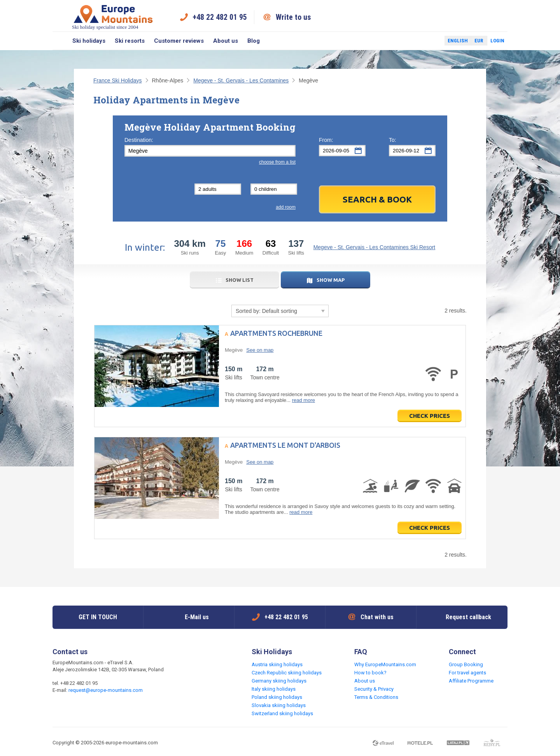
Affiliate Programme (471, 681)
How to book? (370, 673)
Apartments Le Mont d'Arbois (285, 445)
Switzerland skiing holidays (282, 713)
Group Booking (466, 664)
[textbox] (210, 151)
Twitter (431, 41)
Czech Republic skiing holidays (287, 673)
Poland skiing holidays (277, 697)
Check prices (430, 416)
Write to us (293, 17)
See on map (260, 350)
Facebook (420, 41)
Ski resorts (130, 41)
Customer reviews (179, 41)
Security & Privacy (374, 689)
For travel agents (467, 673)
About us (226, 41)
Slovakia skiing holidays (279, 705)
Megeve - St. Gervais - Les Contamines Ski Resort (374, 247)
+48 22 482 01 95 (220, 17)
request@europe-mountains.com (106, 690)
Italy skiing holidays (274, 689)
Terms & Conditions (376, 697)
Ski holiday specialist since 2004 (113, 17)
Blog (254, 41)
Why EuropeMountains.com (385, 664)
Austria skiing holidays (277, 664)
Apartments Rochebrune (276, 333)
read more (304, 400)
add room (286, 207)
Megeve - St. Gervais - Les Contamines (241, 80)
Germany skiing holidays (279, 681)
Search (60, 41)
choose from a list (277, 162)
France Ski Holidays (118, 80)
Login (497, 41)
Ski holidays (89, 41)
